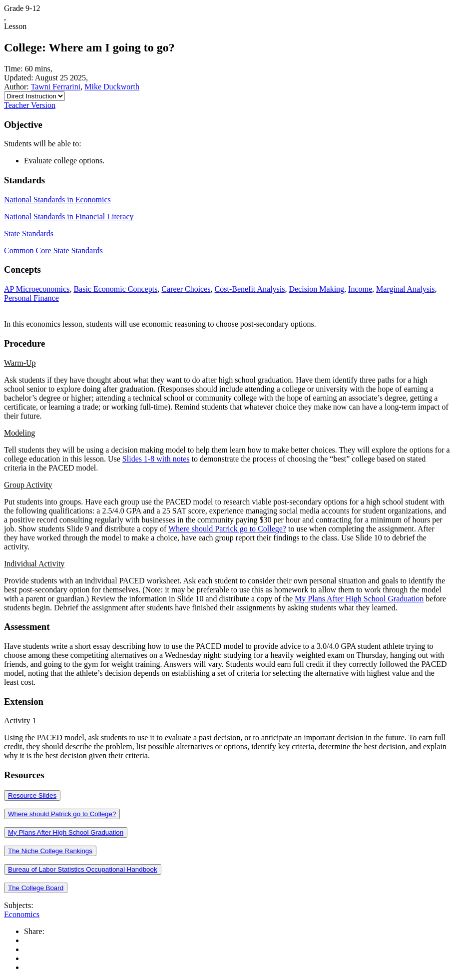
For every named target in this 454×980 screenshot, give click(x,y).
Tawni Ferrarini (55, 87)
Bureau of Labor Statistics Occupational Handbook (83, 869)
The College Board (36, 888)
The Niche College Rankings (50, 851)
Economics (22, 914)
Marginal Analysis (405, 289)
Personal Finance (31, 298)
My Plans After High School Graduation (359, 599)
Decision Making (316, 289)
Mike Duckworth (112, 87)
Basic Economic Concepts (115, 289)
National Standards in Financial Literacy (69, 217)
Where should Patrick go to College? (227, 529)
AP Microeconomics (37, 289)
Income (360, 289)
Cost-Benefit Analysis (250, 289)
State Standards (29, 234)
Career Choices (186, 289)
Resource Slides (32, 795)
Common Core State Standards (53, 250)
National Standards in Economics (57, 200)
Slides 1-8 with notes (156, 459)
